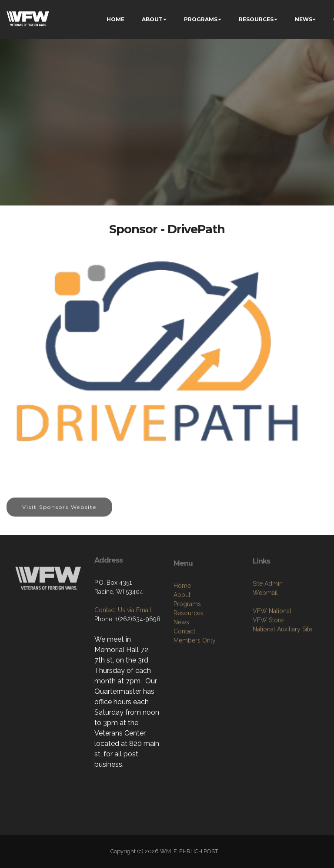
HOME (115, 19)
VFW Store (268, 646)
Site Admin (268, 610)
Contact (184, 664)
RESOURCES (256, 19)
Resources (189, 646)
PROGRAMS (201, 19)
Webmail (265, 619)
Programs (187, 636)
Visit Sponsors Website (59, 513)
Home (182, 618)
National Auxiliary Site (282, 656)
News (181, 655)
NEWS (304, 19)
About (182, 627)
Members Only (195, 673)
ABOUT (152, 19)
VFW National (272, 637)
